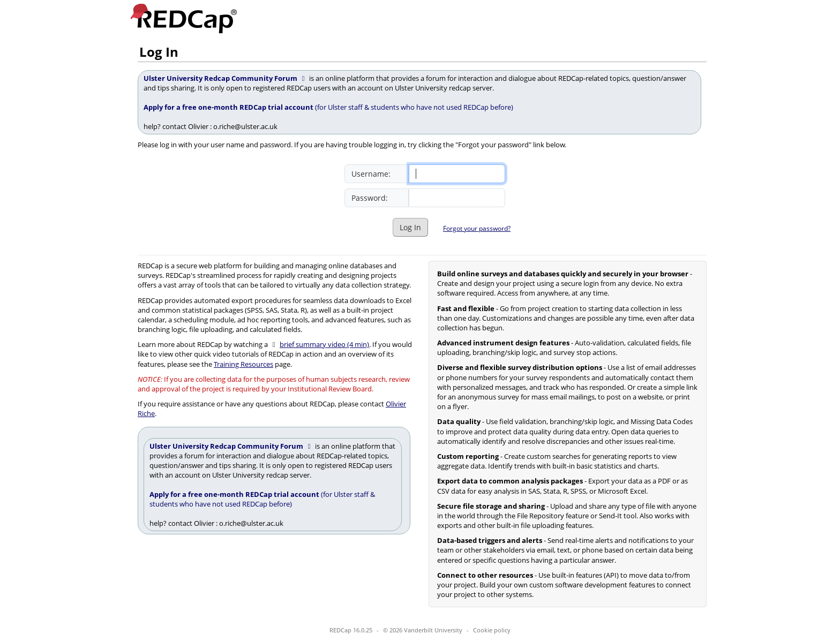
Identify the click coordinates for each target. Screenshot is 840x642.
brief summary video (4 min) (324, 344)
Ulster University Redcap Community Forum (226, 78)
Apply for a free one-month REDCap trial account (229, 107)
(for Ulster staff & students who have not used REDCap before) (414, 107)
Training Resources (243, 364)
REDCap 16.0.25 (351, 630)
